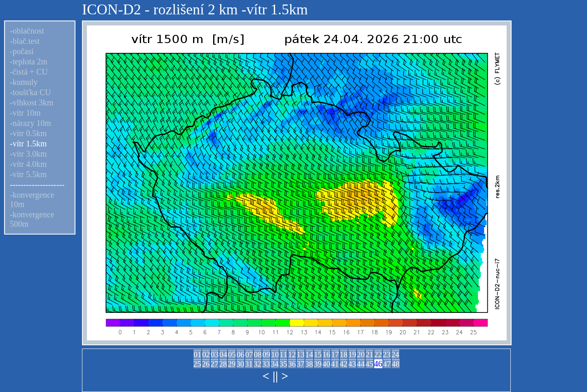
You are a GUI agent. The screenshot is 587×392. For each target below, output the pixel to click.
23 (387, 354)
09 (266, 354)
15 (318, 354)
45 (370, 364)
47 (387, 364)
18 (344, 354)
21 (370, 354)
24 (395, 354)
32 (258, 364)
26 (206, 364)
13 (301, 354)
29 (232, 364)
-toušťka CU (30, 92)
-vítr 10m (25, 113)
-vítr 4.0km (28, 164)
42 (344, 364)
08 (258, 354)
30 (240, 364)
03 (215, 354)
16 (326, 354)
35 (283, 364)
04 (223, 354)
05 (232, 354)
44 (361, 364)
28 (223, 364)
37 (301, 364)
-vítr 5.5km (28, 174)
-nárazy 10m (31, 123)
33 (266, 364)
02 (206, 354)
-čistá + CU (29, 72)
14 (309, 354)
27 (215, 364)
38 (309, 364)
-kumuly (24, 82)
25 (197, 364)
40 (326, 364)
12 (292, 354)
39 (318, 364)
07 (249, 354)
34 (275, 364)
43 (352, 364)
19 (352, 354)
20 (361, 354)
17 (335, 354)
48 (396, 364)
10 (275, 354)
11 (283, 354)
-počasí (22, 51)
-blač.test (25, 41)
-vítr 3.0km (28, 154)
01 (197, 354)
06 (240, 354)
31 (249, 364)
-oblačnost (27, 31)
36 (292, 364)
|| (275, 376)
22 (378, 354)
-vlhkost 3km (32, 103)
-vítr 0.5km (28, 133)
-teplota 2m (29, 62)
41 (335, 364)
